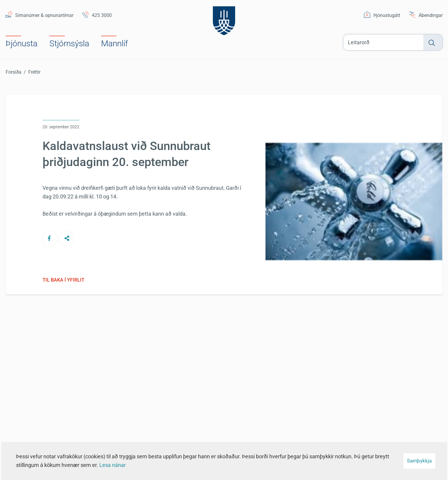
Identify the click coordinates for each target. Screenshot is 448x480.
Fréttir (34, 72)
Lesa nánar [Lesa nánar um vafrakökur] (113, 465)
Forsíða (14, 72)
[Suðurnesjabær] (224, 19)
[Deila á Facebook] (50, 238)
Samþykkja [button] (419, 461)
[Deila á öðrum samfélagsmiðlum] (66, 238)
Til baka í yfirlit (63, 280)
